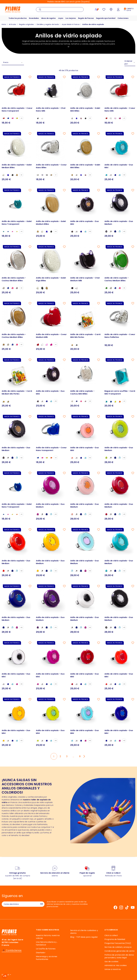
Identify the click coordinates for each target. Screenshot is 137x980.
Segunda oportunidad (106, 18)
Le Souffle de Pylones (46, 949)
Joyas (61, 18)
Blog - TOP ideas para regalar (84, 937)
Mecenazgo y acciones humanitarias (47, 958)
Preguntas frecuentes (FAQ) (118, 943)
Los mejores (71, 18)
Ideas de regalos (48, 18)
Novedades (34, 18)
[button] (5, 976)
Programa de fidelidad (115, 939)
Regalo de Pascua (86, 18)
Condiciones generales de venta (119, 951)
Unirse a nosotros (113, 969)
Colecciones (123, 18)
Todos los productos (17, 18)
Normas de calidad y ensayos (118, 947)
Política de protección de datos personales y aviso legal (119, 956)
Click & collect (111, 935)
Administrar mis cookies (116, 965)
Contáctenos (14, 950)
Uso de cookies (111, 962)
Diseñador (41, 953)
